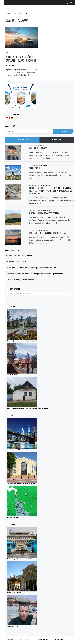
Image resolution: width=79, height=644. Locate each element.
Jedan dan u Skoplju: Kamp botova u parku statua (44, 274)
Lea (7, 256)
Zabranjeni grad (12, 626)
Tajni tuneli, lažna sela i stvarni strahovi (20, 559)
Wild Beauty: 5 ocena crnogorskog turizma (48, 233)
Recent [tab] (56, 140)
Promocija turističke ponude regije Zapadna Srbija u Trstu (34, 268)
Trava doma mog (13, 517)
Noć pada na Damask (14, 593)
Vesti (7, 52)
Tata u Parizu (35, 168)
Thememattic (61, 640)
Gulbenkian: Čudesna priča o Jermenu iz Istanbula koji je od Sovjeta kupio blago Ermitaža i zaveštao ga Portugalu (51, 191)
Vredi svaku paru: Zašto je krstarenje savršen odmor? (21, 59)
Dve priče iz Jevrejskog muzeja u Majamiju (21, 484)
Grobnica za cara (13, 375)
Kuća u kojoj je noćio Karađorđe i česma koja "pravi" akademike (28, 408)
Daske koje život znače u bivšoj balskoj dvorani (23, 341)
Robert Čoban (47, 146)
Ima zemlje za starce (38, 148)
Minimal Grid (47, 640)
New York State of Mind (15, 450)
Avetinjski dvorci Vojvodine (25, 280)
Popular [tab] (23, 140)
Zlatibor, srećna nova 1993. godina (44, 213)
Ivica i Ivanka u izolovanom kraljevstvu (26, 256)
